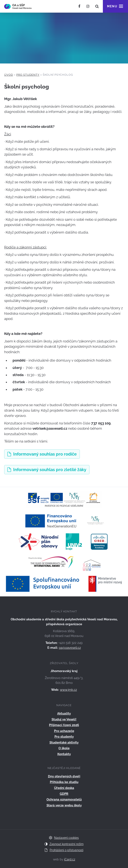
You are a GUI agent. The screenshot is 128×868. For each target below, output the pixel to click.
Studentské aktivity (64, 742)
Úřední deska (64, 788)
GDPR (64, 794)
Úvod (9, 75)
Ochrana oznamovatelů (64, 799)
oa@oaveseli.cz (70, 648)
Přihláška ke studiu (64, 782)
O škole (64, 748)
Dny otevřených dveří (64, 776)
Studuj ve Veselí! (64, 719)
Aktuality (64, 713)
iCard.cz (70, 859)
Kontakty (64, 754)
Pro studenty (28, 75)
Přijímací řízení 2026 (64, 725)
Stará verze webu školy (64, 805)
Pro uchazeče (64, 731)
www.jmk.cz (68, 690)
